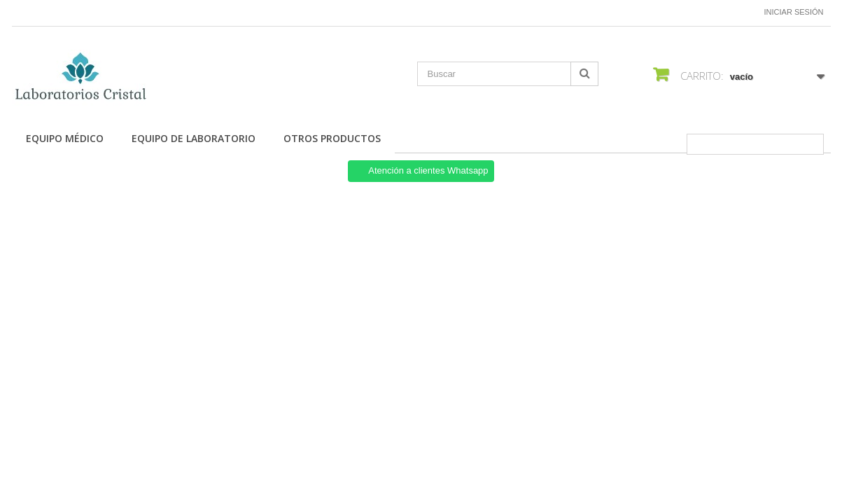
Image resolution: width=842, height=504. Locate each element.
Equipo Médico (65, 138)
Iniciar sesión (794, 12)
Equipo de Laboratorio (194, 138)
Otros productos (332, 138)
